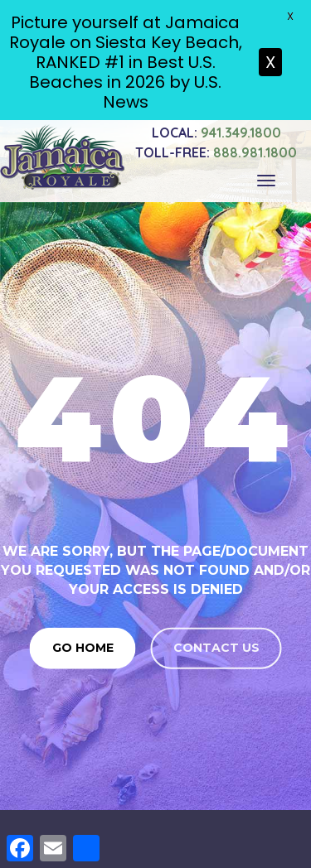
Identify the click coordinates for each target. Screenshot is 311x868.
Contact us (216, 643)
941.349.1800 (216, 128)
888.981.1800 (216, 147)
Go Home (83, 643)
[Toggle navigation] (266, 176)
